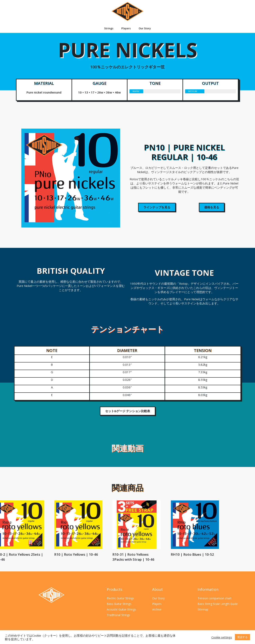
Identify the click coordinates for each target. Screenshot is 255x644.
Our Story (145, 28)
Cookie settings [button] (222, 637)
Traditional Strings (118, 615)
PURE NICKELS (128, 55)
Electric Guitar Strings (120, 598)
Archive (157, 609)
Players (126, 28)
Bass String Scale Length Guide (218, 604)
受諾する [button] (242, 637)
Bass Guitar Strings (119, 604)
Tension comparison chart (215, 598)
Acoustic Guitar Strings (121, 609)
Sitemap (203, 609)
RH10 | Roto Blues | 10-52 (23, 554)
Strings (109, 28)
